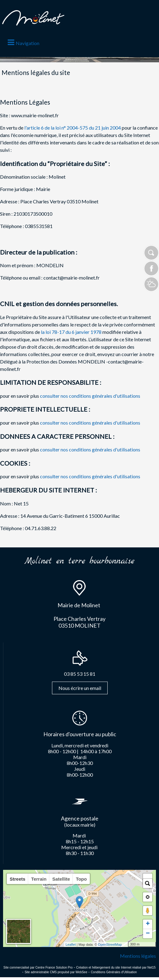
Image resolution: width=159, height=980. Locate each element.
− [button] (148, 934)
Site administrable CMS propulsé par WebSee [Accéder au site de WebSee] (56, 972)
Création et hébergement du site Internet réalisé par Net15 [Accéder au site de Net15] (116, 968)
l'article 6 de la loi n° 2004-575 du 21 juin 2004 (73, 128)
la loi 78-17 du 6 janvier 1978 (72, 332)
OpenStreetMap (110, 945)
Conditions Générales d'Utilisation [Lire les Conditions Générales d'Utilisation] (114, 972)
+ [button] (148, 924)
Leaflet (71, 945)
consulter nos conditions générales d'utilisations (90, 396)
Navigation (28, 43)
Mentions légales (138, 956)
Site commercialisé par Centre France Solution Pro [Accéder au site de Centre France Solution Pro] (38, 968)
